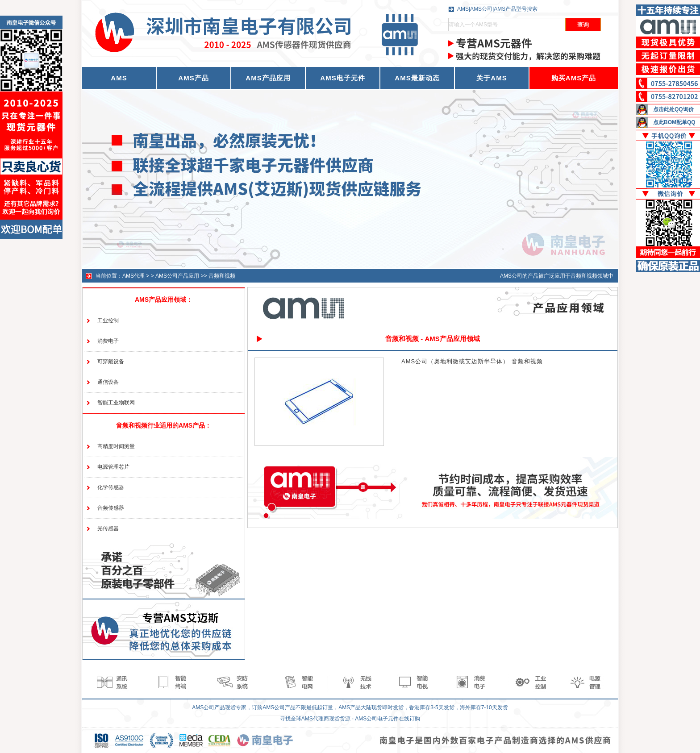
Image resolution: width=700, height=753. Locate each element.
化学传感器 (111, 487)
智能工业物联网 (116, 403)
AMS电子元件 (342, 78)
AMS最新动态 (417, 78)
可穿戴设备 (111, 362)
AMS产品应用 (268, 78)
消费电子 (108, 341)
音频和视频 (222, 276)
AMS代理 (133, 276)
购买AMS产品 (574, 78)
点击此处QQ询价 (673, 109)
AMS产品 (193, 78)
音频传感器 (111, 508)
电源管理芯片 (113, 467)
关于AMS (492, 78)
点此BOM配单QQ (674, 122)
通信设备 (108, 382)
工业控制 (108, 320)
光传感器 (108, 528)
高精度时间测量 (116, 446)
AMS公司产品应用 (177, 276)
